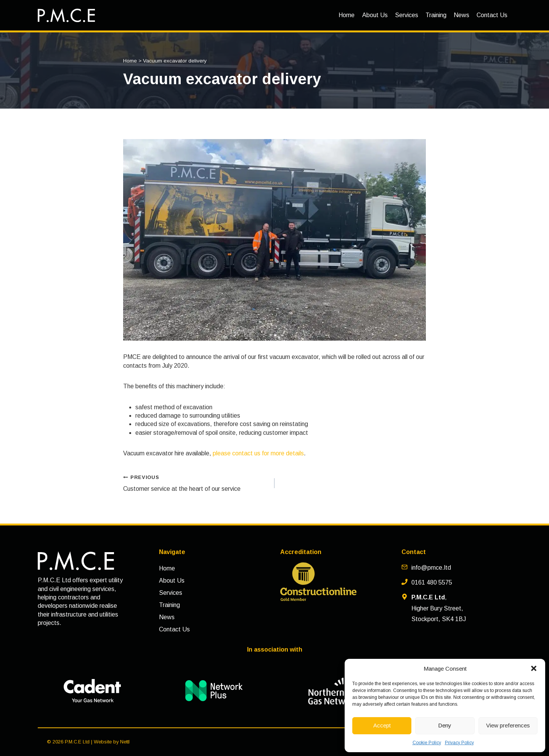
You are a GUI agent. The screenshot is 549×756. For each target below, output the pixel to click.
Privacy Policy (459, 743)
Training (436, 15)
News (462, 15)
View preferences (508, 725)
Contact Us (492, 15)
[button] (534, 668)
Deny (445, 725)
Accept (382, 725)
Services (407, 15)
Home (347, 15)
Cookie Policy (427, 743)
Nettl (125, 742)
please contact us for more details (258, 453)
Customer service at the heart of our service (196, 482)
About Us (375, 15)
